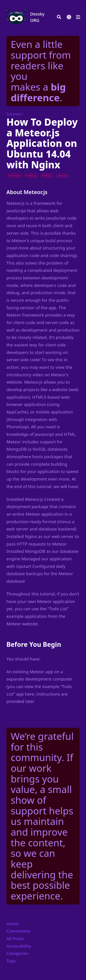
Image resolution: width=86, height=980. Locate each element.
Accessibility (19, 946)
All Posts (15, 938)
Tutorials (14, 114)
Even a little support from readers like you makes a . (41, 71)
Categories (17, 953)
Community (18, 931)
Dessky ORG (37, 17)
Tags (11, 961)
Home (13, 924)
